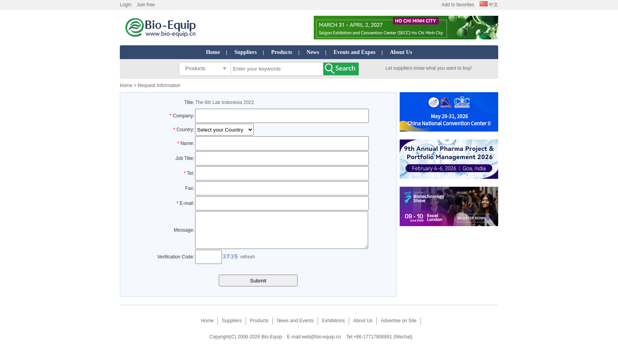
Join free (146, 5)
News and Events (295, 328)
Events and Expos (355, 52)
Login (126, 5)
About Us (401, 52)
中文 (489, 5)
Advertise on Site (399, 328)
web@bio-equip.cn (322, 344)
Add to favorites (458, 5)
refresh (248, 264)
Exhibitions (333, 328)
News (313, 52)
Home (213, 52)
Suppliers (246, 52)
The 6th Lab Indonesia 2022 (224, 102)
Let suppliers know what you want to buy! (429, 68)
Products (282, 52)
